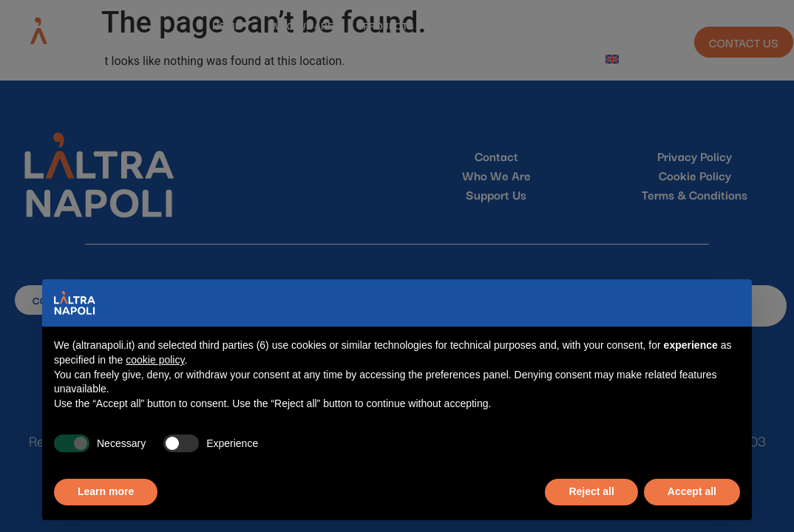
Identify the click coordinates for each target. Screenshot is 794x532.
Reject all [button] (591, 491)
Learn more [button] (106, 491)
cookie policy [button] (155, 360)
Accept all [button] (692, 491)
